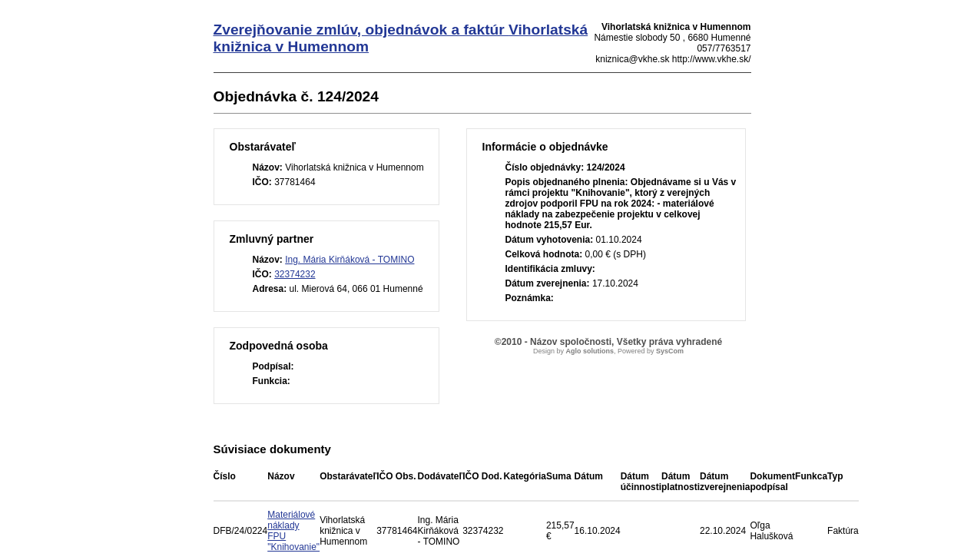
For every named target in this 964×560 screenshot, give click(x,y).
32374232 (295, 274)
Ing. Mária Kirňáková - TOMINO (349, 260)
